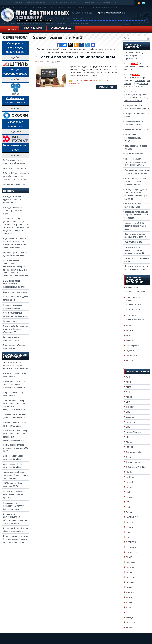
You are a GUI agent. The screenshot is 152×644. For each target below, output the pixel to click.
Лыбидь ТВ (131, 341)
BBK (128, 402)
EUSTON (130, 447)
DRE (128, 412)
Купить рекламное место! (110, 12)
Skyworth (130, 587)
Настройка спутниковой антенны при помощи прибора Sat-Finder (135, 182)
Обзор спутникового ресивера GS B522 (16, 448)
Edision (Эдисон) (134, 432)
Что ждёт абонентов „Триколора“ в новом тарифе (13, 210)
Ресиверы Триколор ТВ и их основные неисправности (16, 475)
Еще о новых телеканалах (15, 292)
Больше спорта (10, 321)
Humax (129, 487)
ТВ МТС (130, 326)
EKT (128, 437)
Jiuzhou (129, 512)
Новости (12, 29)
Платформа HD (133, 346)
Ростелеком (131, 356)
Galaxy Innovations (134, 452)
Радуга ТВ (131, 351)
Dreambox (131, 417)
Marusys (130, 532)
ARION (129, 387)
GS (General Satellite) (136, 467)
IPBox (129, 502)
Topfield (129, 602)
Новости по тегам (32, 28)
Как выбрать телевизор (14, 184)
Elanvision (131, 442)
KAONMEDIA (132, 517)
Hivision (129, 472)
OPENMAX (131, 547)
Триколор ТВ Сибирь (137, 291)
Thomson (130, 592)
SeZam (129, 572)
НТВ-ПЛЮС (131, 316)
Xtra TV (129, 361)
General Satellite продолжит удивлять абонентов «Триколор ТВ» (16, 329)
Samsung (130, 567)
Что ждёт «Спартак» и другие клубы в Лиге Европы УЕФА (13, 199)
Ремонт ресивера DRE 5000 (16, 168)
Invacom (130, 497)
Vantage (130, 617)
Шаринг (19, 3)
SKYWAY (130, 582)
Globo (129, 457)
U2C (128, 612)
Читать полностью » (107, 87)
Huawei (129, 482)
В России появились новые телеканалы (75, 57)
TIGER (129, 597)
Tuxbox (129, 607)
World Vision (132, 622)
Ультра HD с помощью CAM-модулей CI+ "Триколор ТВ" (135, 55)
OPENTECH (132, 552)
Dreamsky (130, 422)
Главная (6, 3)
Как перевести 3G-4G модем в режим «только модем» (135, 226)
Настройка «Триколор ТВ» (137, 130)
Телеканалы (94, 81)
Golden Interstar (133, 462)
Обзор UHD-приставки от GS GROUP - (137, 67)
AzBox (129, 397)
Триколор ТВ (132, 288)
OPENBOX (131, 542)
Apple (129, 382)
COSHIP (130, 407)
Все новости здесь (61, 28)
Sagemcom (131, 562)
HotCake (130, 477)
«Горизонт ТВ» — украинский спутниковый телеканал (15, 385)
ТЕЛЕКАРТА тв (134, 304)
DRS (128, 427)
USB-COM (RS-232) (133, 242)
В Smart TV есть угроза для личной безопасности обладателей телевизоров (16, 176)
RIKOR (129, 557)
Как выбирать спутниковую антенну (99, 3)
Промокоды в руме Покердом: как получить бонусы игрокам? (14, 506)
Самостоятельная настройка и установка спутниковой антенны (135, 162)
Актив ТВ (130, 331)
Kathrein (130, 522)
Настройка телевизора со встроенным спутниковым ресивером (136, 215)
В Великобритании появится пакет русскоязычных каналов (14, 284)
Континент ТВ (134, 310)
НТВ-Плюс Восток (136, 319)
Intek (128, 492)
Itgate (128, 507)
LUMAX (129, 527)
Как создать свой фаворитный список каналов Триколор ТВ (134, 250)
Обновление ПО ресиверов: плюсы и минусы (134, 138)
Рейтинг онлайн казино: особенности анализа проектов (14, 495)
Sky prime (130, 577)
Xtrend (129, 627)
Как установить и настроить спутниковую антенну (52, 3)
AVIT (128, 392)
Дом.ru (129, 336)
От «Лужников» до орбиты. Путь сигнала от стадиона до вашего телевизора (16, 539)
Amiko (129, 377)
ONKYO (130, 537)
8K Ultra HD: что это (134, 154)
